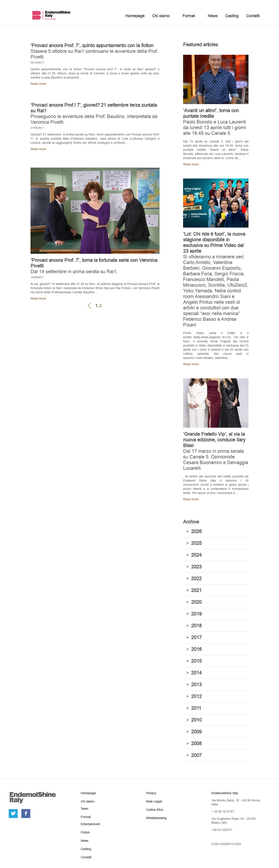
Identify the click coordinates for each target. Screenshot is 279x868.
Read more (38, 84)
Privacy (151, 793)
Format (189, 16)
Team (84, 809)
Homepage (135, 16)
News (213, 16)
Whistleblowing (156, 818)
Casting (232, 16)
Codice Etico (155, 810)
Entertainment (90, 824)
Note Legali (154, 801)
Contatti (253, 16)
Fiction (85, 832)
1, (97, 306)
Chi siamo (161, 16)
